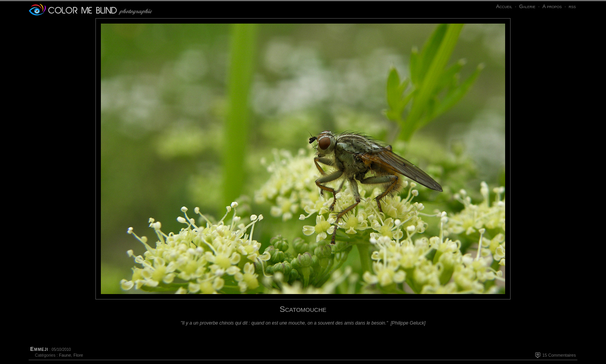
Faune (65, 355)
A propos (552, 6)
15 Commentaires (559, 355)
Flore (78, 355)
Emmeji (39, 349)
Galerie (527, 6)
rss (572, 6)
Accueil (504, 6)
